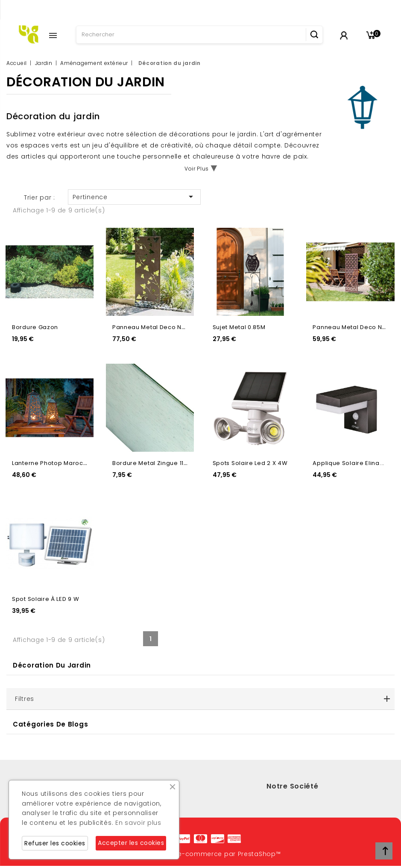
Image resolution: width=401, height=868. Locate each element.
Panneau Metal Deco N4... (151, 327)
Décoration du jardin (52, 665)
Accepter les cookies (131, 843)
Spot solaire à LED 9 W (45, 599)
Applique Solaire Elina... (348, 463)
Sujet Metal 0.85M (239, 327)
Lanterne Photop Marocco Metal (61, 463)
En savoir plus (138, 823)
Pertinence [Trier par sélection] (134, 197)
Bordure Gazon (35, 327)
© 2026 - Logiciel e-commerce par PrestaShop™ (201, 854)
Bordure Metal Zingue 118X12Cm (160, 463)
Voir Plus (197, 169)
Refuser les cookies (55, 843)
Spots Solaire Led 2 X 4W (250, 463)
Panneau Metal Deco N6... (351, 327)
